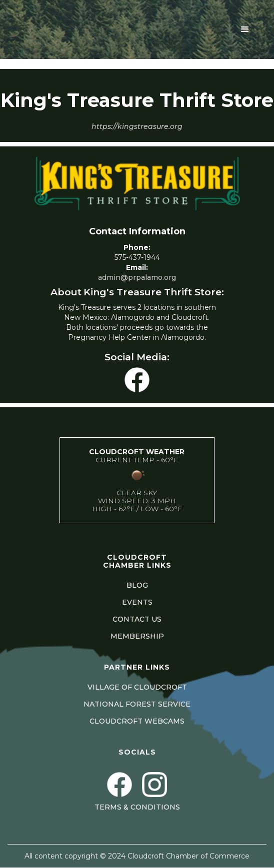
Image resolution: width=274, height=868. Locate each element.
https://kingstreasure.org (137, 126)
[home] (93, 29)
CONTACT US (137, 619)
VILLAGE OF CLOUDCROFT (137, 687)
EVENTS (137, 602)
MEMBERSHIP (137, 636)
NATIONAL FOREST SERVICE (137, 704)
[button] (245, 29)
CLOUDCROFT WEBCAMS (137, 721)
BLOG (137, 585)
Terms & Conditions (137, 807)
